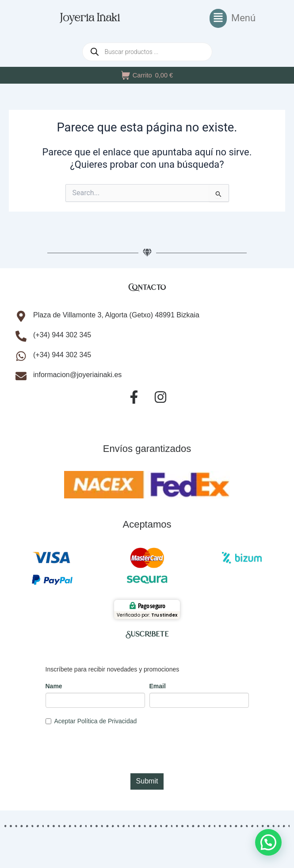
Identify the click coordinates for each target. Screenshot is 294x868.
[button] (233, 18)
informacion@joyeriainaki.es (77, 375)
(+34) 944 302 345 (62, 335)
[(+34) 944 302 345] (21, 336)
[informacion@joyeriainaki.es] (21, 376)
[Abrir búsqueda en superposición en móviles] (147, 52)
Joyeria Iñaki (90, 18)
